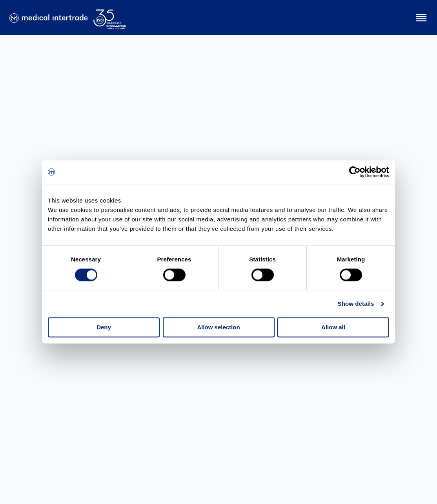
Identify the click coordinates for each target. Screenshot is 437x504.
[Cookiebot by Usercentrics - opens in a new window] (355, 172)
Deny (104, 328)
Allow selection (218, 328)
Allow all (333, 328)
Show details (356, 304)
